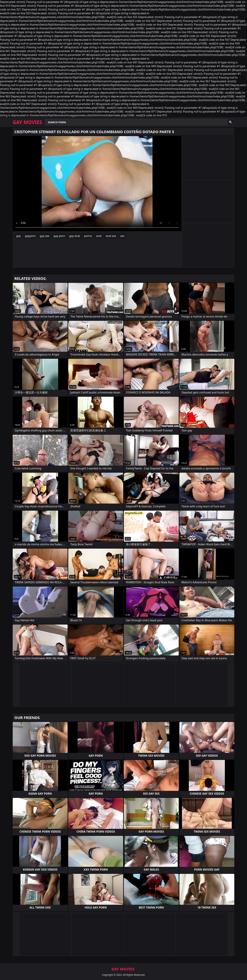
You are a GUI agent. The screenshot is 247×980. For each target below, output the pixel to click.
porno (88, 236)
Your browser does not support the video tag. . (97, 184)
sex (122, 236)
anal (99, 236)
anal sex (111, 236)
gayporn (30, 236)
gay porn (59, 236)
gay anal (75, 236)
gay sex (45, 236)
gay (18, 236)
